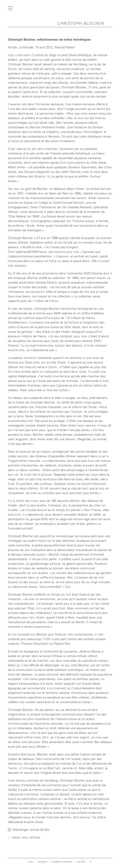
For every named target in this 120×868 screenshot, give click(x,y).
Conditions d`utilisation (62, 862)
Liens (31, 862)
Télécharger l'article (24, 830)
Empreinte (43, 862)
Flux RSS (81, 862)
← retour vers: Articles (24, 837)
